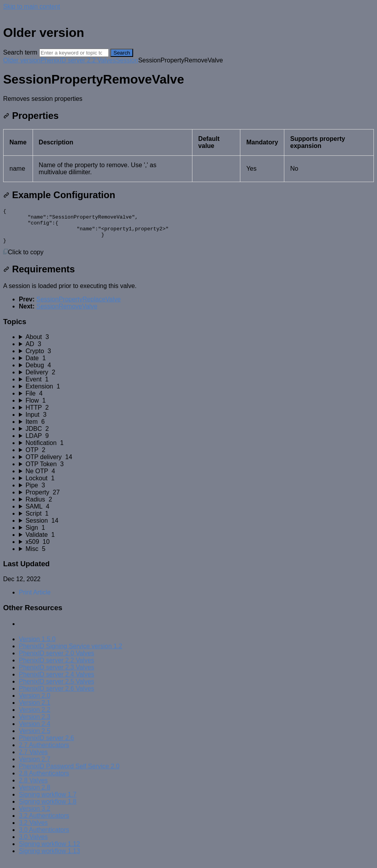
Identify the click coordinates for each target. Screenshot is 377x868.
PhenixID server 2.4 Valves (57, 681)
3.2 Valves (33, 830)
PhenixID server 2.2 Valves (78, 60)
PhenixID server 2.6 (47, 745)
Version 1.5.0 (37, 646)
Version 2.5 (35, 738)
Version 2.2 (35, 717)
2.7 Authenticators (44, 752)
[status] (188, 99)
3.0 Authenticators (44, 837)
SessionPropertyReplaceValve (78, 306)
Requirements (39, 276)
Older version (22, 60)
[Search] (74, 53)
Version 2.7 (35, 766)
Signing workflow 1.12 (49, 851)
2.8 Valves (33, 787)
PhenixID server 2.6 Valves (57, 696)
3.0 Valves (33, 844)
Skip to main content (32, 6)
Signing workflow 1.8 (48, 809)
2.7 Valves (33, 759)
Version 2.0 (35, 703)
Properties (31, 116)
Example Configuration (59, 195)
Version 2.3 (35, 724)
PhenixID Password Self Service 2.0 (69, 773)
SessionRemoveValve (67, 313)
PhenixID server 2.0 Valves (57, 660)
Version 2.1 (35, 710)
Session (127, 60)
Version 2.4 (35, 731)
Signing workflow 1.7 (48, 801)
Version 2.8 (35, 794)
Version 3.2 (35, 816)
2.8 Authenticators (44, 780)
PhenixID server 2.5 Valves (57, 688)
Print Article (35, 599)
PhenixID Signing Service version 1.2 (70, 653)
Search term (20, 52)
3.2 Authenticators (44, 823)
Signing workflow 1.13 (49, 858)
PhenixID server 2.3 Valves (57, 674)
